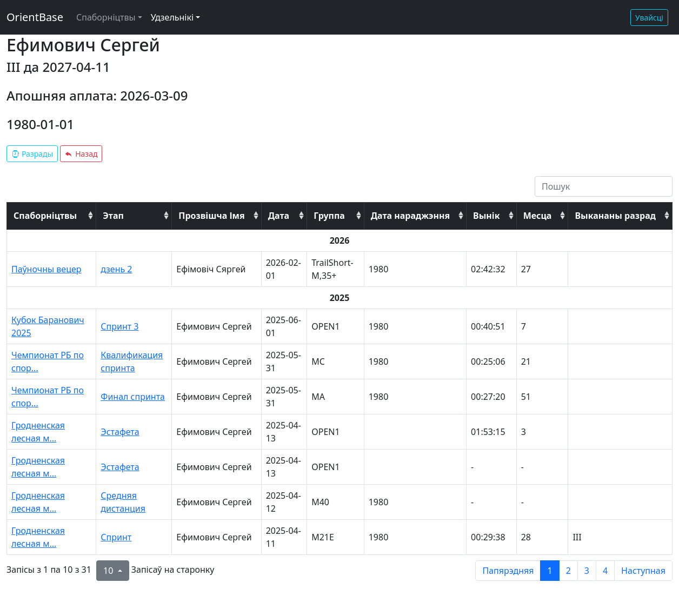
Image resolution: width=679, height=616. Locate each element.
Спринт (116, 537)
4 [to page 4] (605, 571)
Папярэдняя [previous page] (508, 571)
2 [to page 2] (568, 571)
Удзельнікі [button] (172, 17)
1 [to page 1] (550, 571)
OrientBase (35, 17)
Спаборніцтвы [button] (106, 17)
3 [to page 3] (587, 571)
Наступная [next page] (643, 571)
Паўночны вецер (46, 269)
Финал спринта (133, 397)
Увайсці (649, 18)
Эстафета (120, 432)
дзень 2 (116, 269)
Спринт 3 (119, 326)
